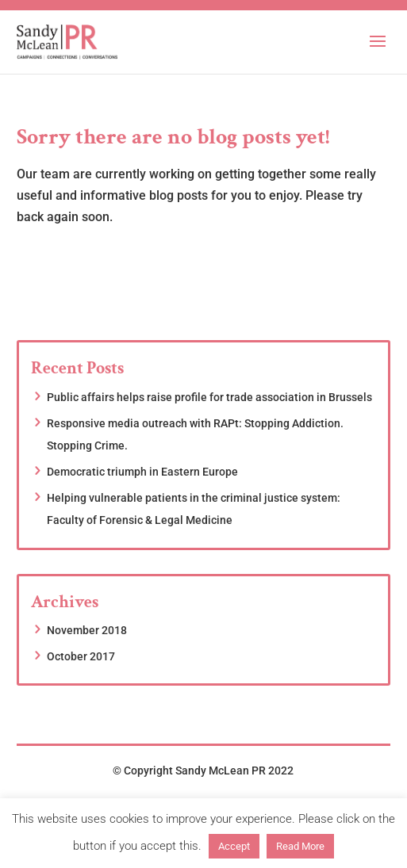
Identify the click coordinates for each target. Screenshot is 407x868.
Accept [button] (234, 846)
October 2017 (81, 656)
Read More (300, 846)
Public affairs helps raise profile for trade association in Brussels (209, 397)
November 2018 (87, 630)
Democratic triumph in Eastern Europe (142, 472)
